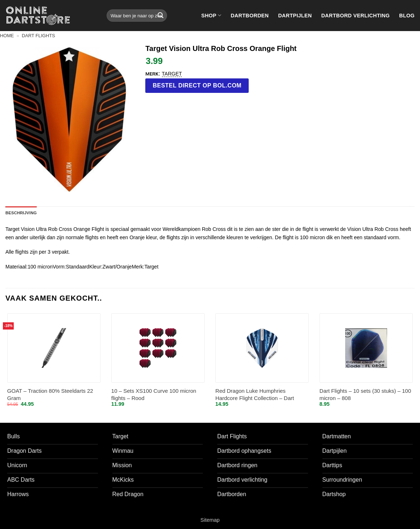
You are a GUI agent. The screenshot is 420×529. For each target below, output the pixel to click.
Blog (407, 16)
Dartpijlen (295, 16)
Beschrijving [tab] (21, 213)
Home (7, 36)
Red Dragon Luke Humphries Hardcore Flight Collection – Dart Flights (255, 395)
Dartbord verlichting (356, 16)
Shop (211, 15)
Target (172, 74)
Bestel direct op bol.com (197, 85)
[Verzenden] (160, 16)
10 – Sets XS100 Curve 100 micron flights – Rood (154, 394)
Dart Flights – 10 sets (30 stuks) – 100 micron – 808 (365, 394)
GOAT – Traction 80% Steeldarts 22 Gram (50, 394)
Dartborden (250, 16)
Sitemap (210, 520)
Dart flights (38, 36)
